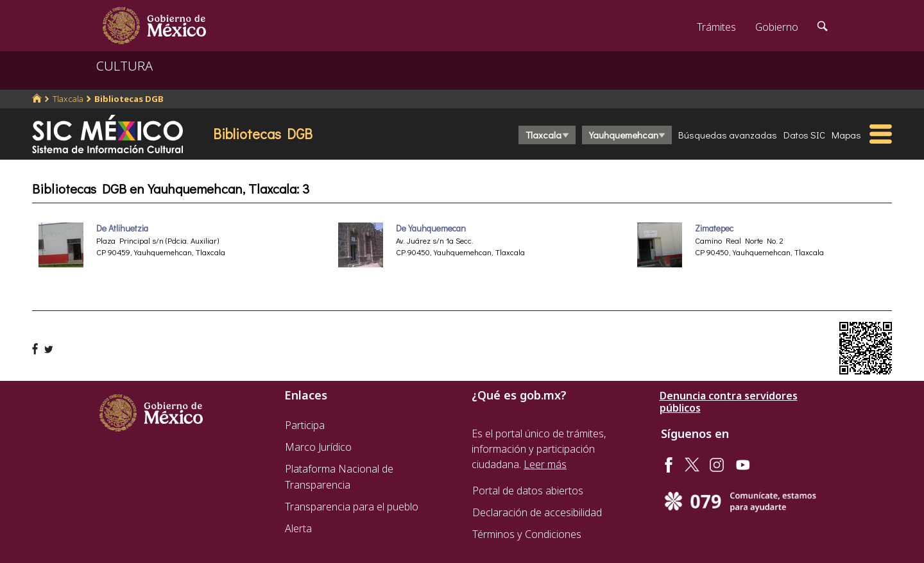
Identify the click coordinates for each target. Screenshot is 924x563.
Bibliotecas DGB (129, 99)
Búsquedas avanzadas (728, 135)
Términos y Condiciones (527, 534)
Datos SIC (804, 135)
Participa (305, 425)
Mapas (846, 135)
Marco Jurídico (318, 447)
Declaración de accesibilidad (537, 512)
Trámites (716, 27)
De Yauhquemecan (431, 228)
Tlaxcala (68, 99)
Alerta (298, 528)
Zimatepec (714, 228)
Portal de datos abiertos (528, 491)
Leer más (545, 464)
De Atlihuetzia (122, 228)
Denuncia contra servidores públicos (729, 402)
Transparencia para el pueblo (352, 507)
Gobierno (777, 27)
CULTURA (124, 66)
